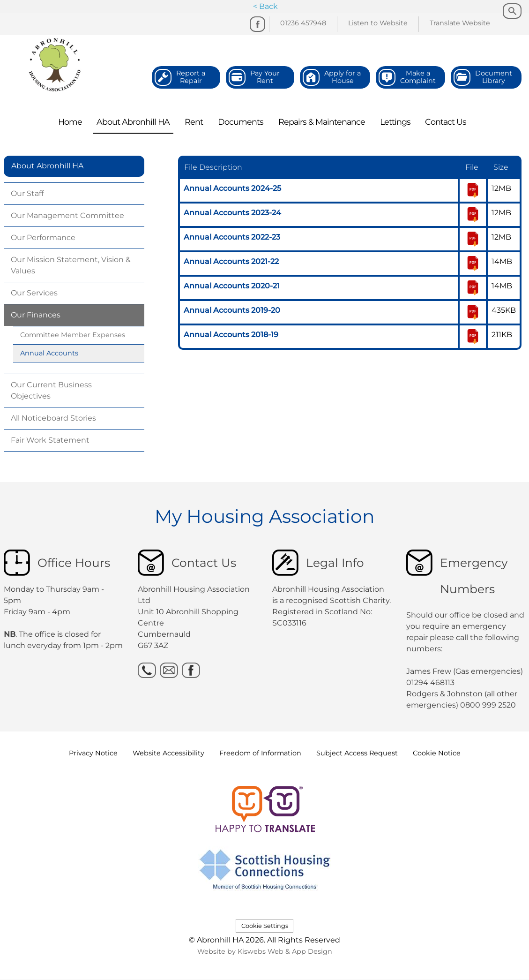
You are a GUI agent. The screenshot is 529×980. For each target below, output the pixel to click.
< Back (265, 6)
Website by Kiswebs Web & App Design (265, 951)
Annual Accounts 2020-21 (232, 286)
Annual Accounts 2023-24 (232, 213)
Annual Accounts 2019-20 (232, 310)
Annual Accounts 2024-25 (232, 188)
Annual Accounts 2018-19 (231, 335)
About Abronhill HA (47, 166)
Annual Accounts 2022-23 (232, 237)
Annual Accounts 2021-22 (231, 261)
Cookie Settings (265, 926)
